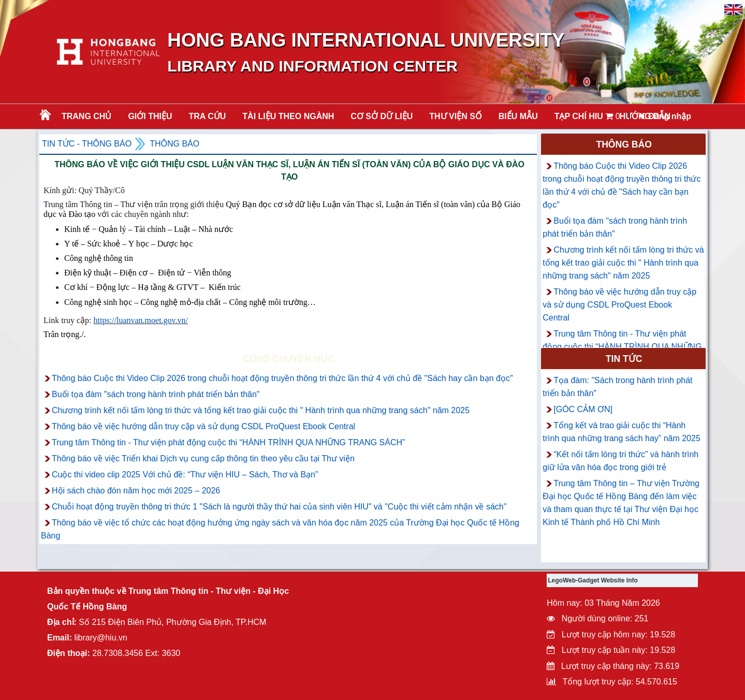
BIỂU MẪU (518, 116)
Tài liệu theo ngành (288, 116)
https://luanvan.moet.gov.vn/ (141, 320)
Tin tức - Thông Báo (87, 144)
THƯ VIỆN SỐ (456, 116)
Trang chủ (86, 116)
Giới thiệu (150, 116)
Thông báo (174, 144)
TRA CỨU (208, 116)
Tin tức (624, 359)
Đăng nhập (665, 116)
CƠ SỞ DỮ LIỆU (382, 116)
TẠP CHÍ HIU (579, 116)
